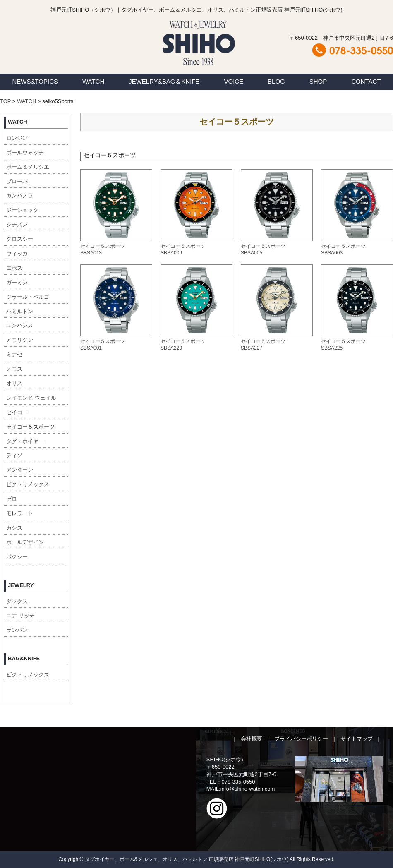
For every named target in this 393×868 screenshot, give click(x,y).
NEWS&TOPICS (35, 81)
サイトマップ (357, 739)
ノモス (14, 369)
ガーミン (17, 282)
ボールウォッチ (25, 152)
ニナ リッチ (20, 615)
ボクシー (17, 557)
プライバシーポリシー (301, 739)
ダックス (17, 601)
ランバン (17, 630)
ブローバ (17, 181)
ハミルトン (20, 311)
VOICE (234, 81)
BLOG (276, 81)
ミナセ (14, 354)
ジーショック (22, 210)
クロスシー (20, 239)
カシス (14, 528)
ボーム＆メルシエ (28, 167)
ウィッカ (17, 253)
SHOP (318, 81)
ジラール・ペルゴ (28, 297)
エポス (14, 268)
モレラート (20, 513)
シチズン (17, 224)
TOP (5, 101)
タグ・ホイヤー (25, 441)
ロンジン (17, 138)
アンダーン (20, 470)
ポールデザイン (25, 542)
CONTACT (366, 81)
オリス (14, 383)
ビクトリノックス (28, 484)
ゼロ (12, 499)
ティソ (14, 455)
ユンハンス (20, 325)
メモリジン (20, 340)
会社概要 (252, 739)
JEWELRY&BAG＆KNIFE (164, 81)
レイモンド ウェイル (31, 398)
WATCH (93, 81)
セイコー (17, 412)
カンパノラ (20, 195)
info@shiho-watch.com (248, 789)
